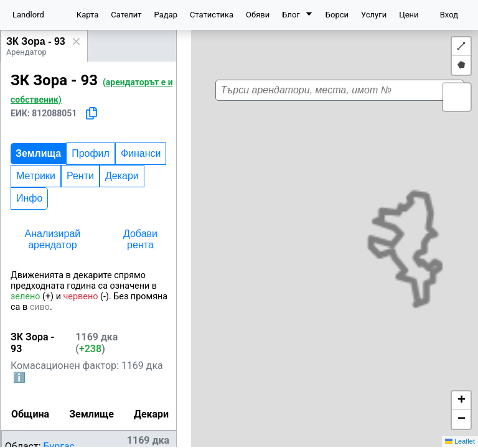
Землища (38, 153)
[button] (345, 224)
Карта (87, 15)
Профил (91, 153)
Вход (449, 15)
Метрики (36, 176)
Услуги (374, 15)
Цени (409, 15)
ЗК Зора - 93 (36, 41)
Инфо (29, 198)
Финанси (141, 153)
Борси (337, 15)
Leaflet (460, 441)
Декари (122, 176)
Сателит (126, 15)
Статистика (212, 15)
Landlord (28, 15)
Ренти (80, 176)
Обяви (258, 15)
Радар (166, 15)
